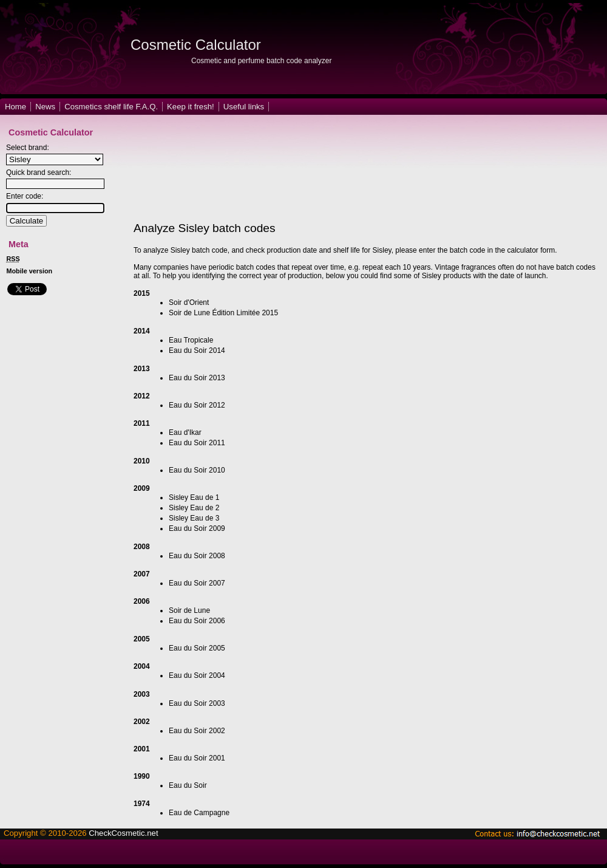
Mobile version (30, 271)
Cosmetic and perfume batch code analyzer (261, 61)
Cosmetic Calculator (196, 45)
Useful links (244, 107)
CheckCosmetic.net (123, 833)
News (45, 107)
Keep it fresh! (191, 107)
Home (15, 107)
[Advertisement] (182, 169)
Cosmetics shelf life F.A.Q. (111, 107)
